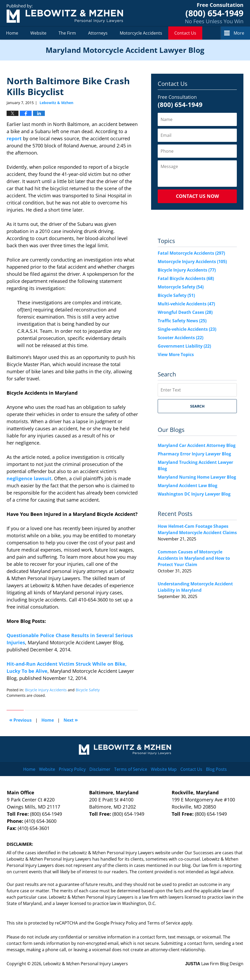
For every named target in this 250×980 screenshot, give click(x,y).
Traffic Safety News (182, 321)
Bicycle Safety (88, 690)
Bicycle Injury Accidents (46, 690)
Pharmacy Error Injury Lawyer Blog (194, 454)
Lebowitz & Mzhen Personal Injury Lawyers (86, 964)
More (239, 33)
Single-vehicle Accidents (187, 329)
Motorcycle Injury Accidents (192, 262)
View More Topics (176, 354)
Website (38, 33)
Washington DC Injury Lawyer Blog (194, 494)
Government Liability (184, 346)
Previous (20, 720)
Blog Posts (216, 769)
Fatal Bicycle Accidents (186, 278)
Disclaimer (100, 769)
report (14, 138)
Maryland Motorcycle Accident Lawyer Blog (65, 13)
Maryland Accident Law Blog (187, 486)
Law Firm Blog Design (214, 964)
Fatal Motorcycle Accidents (191, 253)
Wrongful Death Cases (185, 312)
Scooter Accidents (181, 338)
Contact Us (185, 33)
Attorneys (98, 33)
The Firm (67, 33)
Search (197, 406)
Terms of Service (131, 769)
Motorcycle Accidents (141, 33)
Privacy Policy (72, 769)
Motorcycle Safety (181, 287)
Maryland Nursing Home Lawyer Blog (197, 477)
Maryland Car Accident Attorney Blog (197, 445)
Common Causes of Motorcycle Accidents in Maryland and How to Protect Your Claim (194, 558)
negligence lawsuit (29, 478)
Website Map (164, 769)
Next (71, 720)
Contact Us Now (197, 196)
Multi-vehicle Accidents (186, 304)
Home (12, 33)
